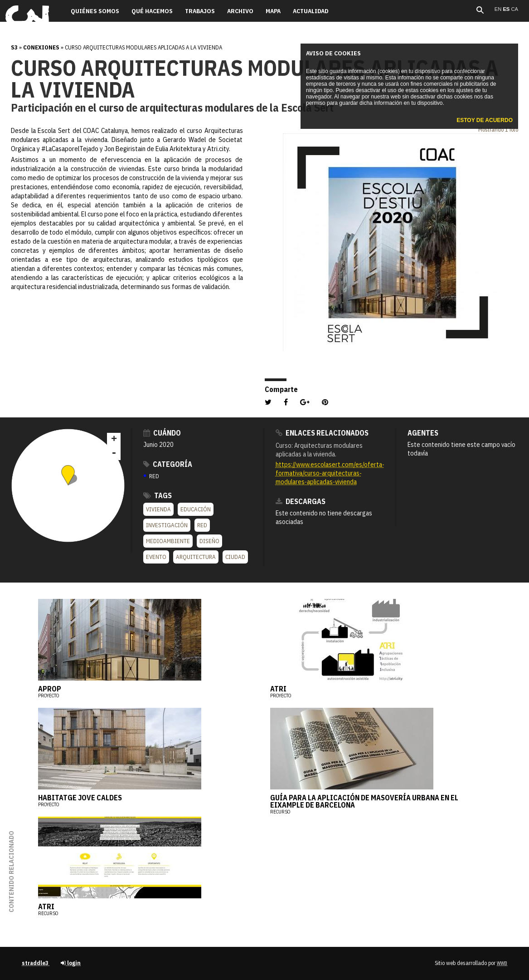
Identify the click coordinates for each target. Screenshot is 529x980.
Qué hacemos (152, 11)
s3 (14, 47)
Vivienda (158, 509)
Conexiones (41, 47)
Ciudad (235, 557)
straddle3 (36, 963)
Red (202, 525)
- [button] (114, 453)
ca (514, 9)
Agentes (423, 433)
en (499, 9)
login (71, 963)
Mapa (273, 11)
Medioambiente (168, 541)
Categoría (168, 464)
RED (151, 476)
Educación (196, 509)
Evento (156, 557)
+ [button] (114, 440)
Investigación (167, 525)
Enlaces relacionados (322, 433)
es (507, 9)
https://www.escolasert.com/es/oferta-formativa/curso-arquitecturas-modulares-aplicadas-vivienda (330, 473)
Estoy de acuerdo (485, 120)
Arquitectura (196, 557)
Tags (158, 495)
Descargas (301, 501)
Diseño (209, 541)
